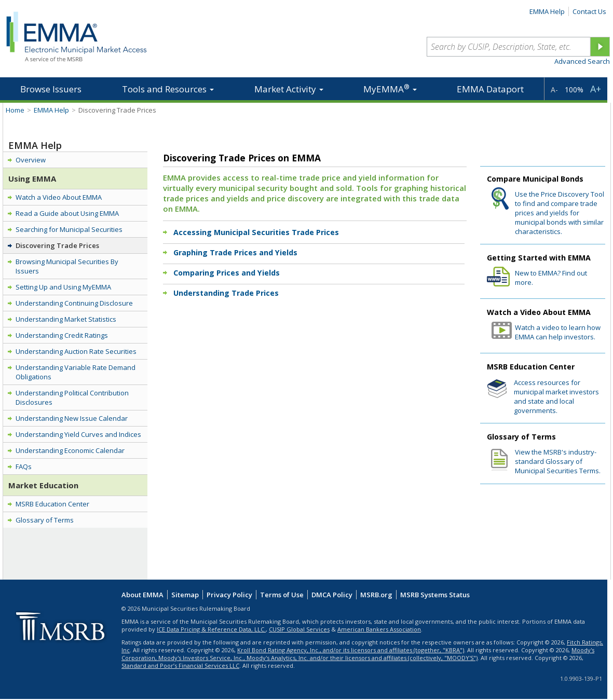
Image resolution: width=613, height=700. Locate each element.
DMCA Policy (332, 595)
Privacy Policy (229, 595)
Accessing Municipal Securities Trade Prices (256, 232)
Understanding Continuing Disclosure (74, 303)
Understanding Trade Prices (226, 293)
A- (554, 90)
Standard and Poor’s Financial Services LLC (180, 665)
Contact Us (589, 11)
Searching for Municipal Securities (69, 229)
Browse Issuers (51, 89)
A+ (596, 89)
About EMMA (142, 595)
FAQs (24, 466)
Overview (31, 160)
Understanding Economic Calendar (70, 450)
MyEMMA (390, 88)
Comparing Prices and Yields (227, 273)
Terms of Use (282, 595)
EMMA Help (547, 11)
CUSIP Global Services (299, 629)
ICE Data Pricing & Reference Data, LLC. (211, 629)
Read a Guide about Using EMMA (67, 213)
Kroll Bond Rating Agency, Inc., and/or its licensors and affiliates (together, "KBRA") (351, 650)
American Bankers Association (379, 629)
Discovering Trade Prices (57, 245)
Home (15, 110)
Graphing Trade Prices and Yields (235, 252)
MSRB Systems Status (435, 595)
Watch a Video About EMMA (59, 197)
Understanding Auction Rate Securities (76, 351)
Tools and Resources (168, 89)
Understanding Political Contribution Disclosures (72, 397)
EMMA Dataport (490, 89)
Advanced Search (582, 61)
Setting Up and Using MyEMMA (63, 287)
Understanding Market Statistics (66, 319)
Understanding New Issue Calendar (72, 418)
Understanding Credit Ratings (62, 335)
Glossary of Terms (45, 520)
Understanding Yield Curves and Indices (78, 434)
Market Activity (289, 89)
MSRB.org (376, 595)
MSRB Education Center (52, 504)
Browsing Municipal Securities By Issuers (67, 266)
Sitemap (185, 595)
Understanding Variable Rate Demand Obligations (76, 372)
